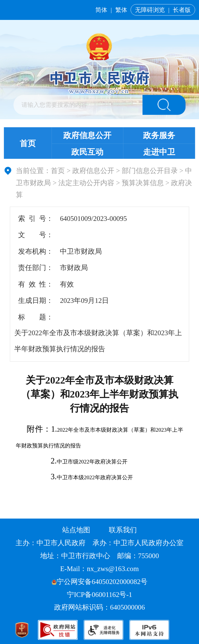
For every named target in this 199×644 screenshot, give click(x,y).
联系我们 (123, 530)
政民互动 (87, 152)
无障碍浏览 (150, 10)
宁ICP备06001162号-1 (100, 595)
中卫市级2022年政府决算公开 (92, 462)
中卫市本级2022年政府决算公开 (95, 477)
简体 (101, 10)
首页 (28, 144)
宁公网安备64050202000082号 (99, 582)
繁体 (121, 10)
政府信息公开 (87, 136)
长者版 (182, 10)
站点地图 (76, 530)
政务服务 (159, 136)
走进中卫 (159, 152)
